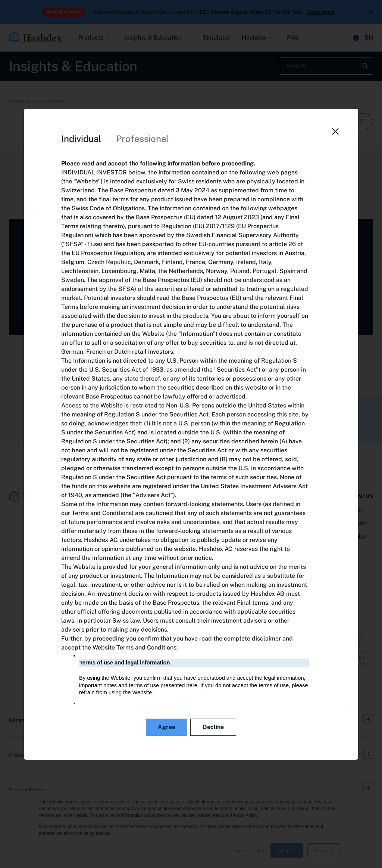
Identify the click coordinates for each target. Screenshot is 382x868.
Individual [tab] (81, 139)
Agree (167, 727)
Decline (213, 727)
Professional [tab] (142, 139)
